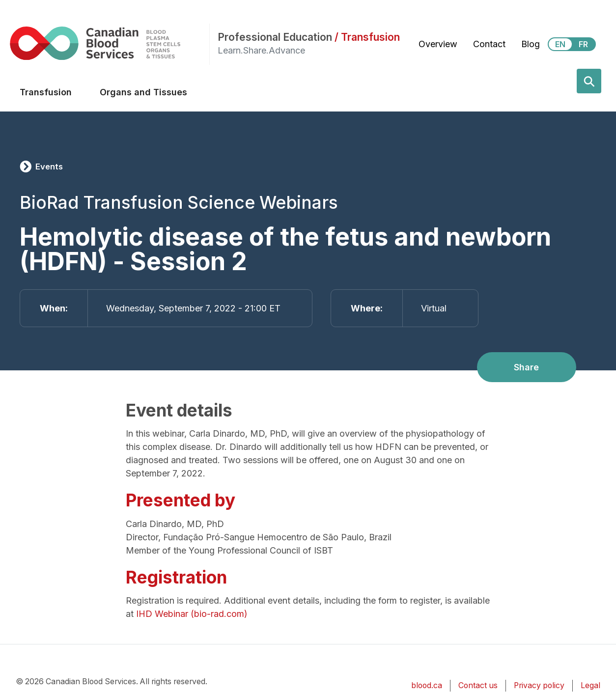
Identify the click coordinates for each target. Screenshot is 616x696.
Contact (489, 44)
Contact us (478, 685)
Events (49, 167)
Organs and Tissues (143, 92)
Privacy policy (539, 685)
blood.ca (427, 685)
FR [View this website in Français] (583, 44)
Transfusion (46, 92)
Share (526, 367)
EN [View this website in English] (560, 44)
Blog (531, 44)
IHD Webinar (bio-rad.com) (192, 614)
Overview (438, 44)
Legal (590, 685)
